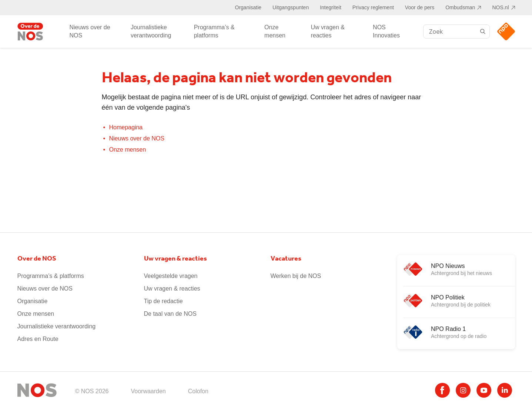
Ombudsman (460, 7)
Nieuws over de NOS (90, 31)
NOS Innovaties (386, 31)
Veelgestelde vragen (171, 276)
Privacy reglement (373, 7)
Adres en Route (38, 339)
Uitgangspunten (291, 7)
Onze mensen (275, 31)
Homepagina (126, 127)
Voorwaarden (148, 391)
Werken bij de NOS (296, 276)
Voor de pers (420, 7)
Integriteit (331, 7)
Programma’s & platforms (214, 31)
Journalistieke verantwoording (151, 31)
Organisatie (248, 7)
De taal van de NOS (170, 314)
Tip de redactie (163, 301)
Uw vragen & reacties (328, 31)
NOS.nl (500, 7)
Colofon (198, 391)
